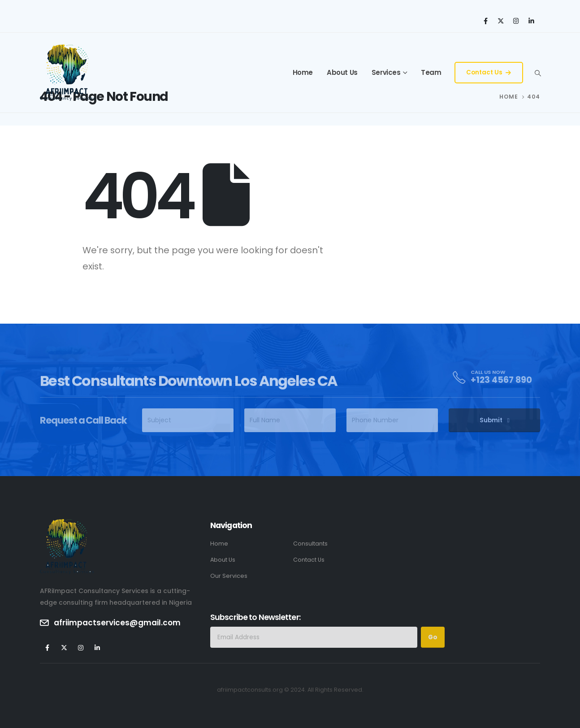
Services (386, 72)
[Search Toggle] (538, 73)
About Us (342, 72)
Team (431, 72)
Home (303, 72)
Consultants (310, 544)
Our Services (229, 576)
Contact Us (489, 72)
